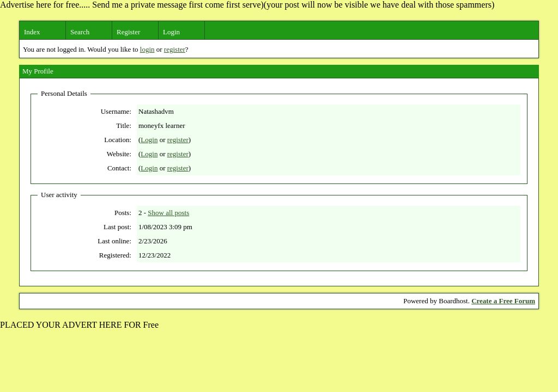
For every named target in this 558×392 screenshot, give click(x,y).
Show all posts (168, 213)
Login (171, 32)
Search (80, 32)
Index (32, 32)
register (175, 49)
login (147, 49)
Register (128, 32)
